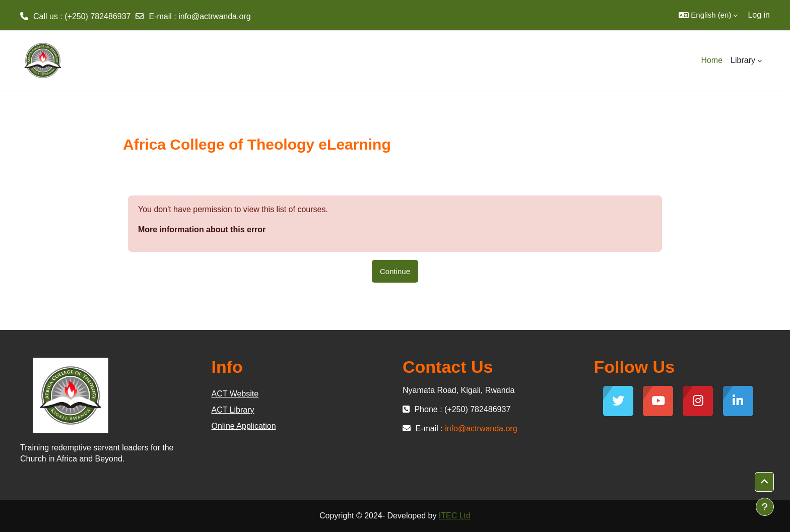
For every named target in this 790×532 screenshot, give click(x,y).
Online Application (244, 426)
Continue (395, 271)
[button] (708, 15)
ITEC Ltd (455, 516)
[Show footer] (765, 507)
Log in (759, 15)
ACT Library (233, 410)
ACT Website (235, 394)
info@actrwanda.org (214, 16)
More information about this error (202, 229)
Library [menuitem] (743, 60)
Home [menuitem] (712, 60)
